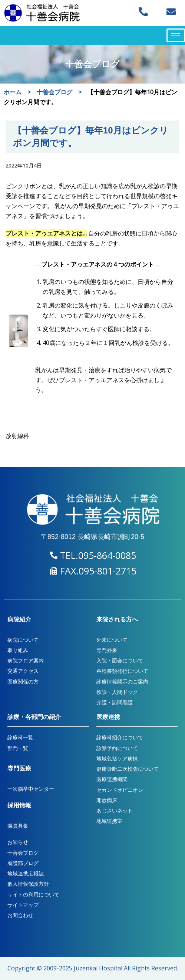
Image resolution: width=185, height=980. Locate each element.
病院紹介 (19, 619)
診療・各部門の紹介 (34, 717)
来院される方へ (117, 619)
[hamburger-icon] (176, 35)
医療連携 (108, 717)
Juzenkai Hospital (98, 968)
